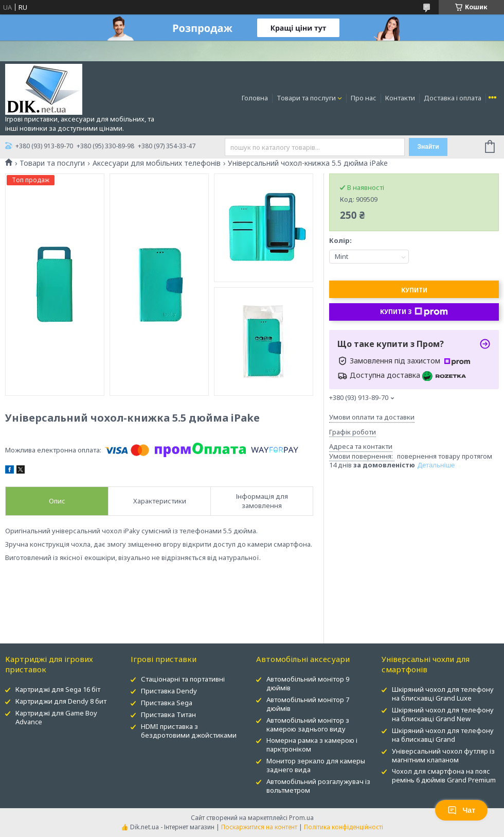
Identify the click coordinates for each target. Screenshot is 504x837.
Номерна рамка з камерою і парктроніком (312, 745)
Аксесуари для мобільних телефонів (157, 163)
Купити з (414, 312)
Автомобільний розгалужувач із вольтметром (318, 786)
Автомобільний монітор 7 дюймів (308, 704)
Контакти (400, 98)
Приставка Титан (168, 714)
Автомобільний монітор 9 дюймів (308, 683)
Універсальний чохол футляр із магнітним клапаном (443, 755)
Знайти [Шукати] (428, 147)
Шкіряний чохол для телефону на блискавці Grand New (443, 714)
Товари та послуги (306, 98)
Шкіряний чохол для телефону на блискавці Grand (443, 735)
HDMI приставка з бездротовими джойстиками (189, 731)
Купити (414, 290)
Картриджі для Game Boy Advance (56, 717)
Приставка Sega (167, 703)
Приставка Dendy (169, 691)
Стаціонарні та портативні (183, 679)
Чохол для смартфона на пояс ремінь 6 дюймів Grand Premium (444, 775)
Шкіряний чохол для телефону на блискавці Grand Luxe (443, 694)
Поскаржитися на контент (259, 827)
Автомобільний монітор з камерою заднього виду (308, 725)
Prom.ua (301, 818)
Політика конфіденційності (344, 827)
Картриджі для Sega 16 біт (58, 689)
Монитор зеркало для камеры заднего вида (316, 765)
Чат (461, 810)
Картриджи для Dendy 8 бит (61, 701)
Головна (255, 98)
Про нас (364, 98)
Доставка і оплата (453, 98)
